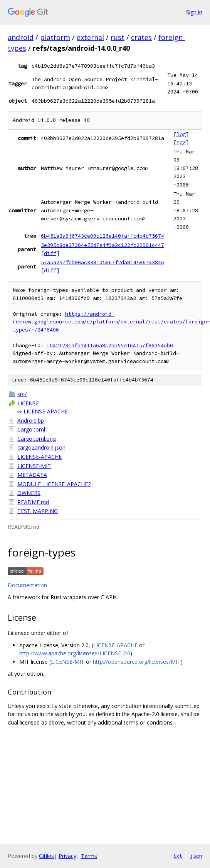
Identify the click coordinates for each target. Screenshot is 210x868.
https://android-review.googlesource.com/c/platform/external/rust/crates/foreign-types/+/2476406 (111, 322)
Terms (89, 856)
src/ (22, 394)
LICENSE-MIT (34, 466)
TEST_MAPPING (38, 511)
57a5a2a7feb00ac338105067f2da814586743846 (102, 262)
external (90, 37)
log (181, 134)
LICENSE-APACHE (46, 411)
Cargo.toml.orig (37, 439)
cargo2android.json (41, 447)
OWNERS (29, 493)
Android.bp (31, 421)
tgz (181, 142)
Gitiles (46, 856)
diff (50, 253)
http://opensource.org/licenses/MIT (137, 662)
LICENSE (28, 403)
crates (141, 37)
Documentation (27, 585)
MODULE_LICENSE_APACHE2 (54, 484)
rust (118, 37)
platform (55, 37)
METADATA (32, 475)
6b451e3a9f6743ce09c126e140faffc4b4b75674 (102, 236)
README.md (33, 502)
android (21, 37)
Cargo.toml (31, 429)
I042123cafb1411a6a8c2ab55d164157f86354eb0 (110, 346)
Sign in (194, 12)
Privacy (67, 856)
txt (178, 856)
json (196, 856)
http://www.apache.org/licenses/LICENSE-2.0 (75, 653)
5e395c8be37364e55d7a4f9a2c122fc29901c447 (102, 245)
